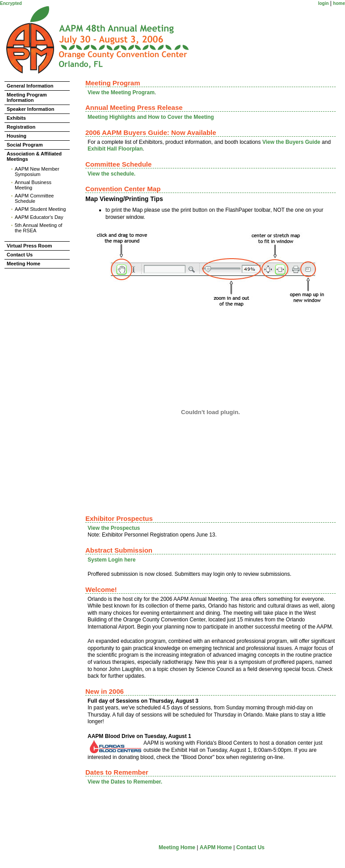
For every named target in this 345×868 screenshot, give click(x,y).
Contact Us (20, 255)
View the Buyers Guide (291, 142)
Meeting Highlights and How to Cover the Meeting (151, 117)
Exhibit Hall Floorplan (115, 149)
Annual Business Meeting (33, 185)
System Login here (111, 560)
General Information (30, 86)
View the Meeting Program (121, 92)
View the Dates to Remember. (125, 782)
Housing (17, 136)
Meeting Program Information (27, 97)
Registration (21, 127)
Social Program (25, 145)
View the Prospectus (114, 528)
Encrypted (11, 3)
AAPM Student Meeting (40, 209)
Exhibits (16, 118)
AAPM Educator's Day (39, 217)
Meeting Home (23, 264)
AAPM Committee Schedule (34, 198)
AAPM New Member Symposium (37, 172)
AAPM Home (216, 847)
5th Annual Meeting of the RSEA (38, 228)
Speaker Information (30, 109)
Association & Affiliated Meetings (34, 156)
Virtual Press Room (29, 246)
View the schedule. (111, 174)
